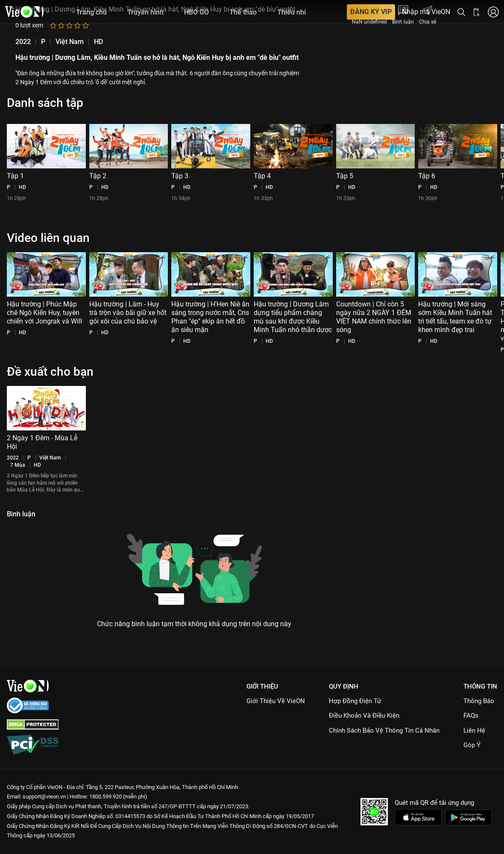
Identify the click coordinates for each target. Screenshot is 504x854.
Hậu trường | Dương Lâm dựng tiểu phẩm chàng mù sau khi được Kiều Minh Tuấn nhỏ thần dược (293, 317)
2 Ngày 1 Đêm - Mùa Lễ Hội (42, 442)
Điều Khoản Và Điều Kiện (364, 716)
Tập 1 (15, 176)
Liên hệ (474, 730)
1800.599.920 (105, 797)
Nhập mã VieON (426, 12)
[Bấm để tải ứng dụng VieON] (477, 12)
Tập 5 (345, 176)
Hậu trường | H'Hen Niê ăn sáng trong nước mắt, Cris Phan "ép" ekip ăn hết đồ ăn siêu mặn (210, 317)
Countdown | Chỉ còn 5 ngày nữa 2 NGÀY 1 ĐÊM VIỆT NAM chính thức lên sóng (374, 317)
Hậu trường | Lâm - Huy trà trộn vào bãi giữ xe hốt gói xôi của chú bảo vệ (128, 313)
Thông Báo (479, 701)
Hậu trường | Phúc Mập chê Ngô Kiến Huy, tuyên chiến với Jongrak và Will (44, 313)
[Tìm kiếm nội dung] (461, 12)
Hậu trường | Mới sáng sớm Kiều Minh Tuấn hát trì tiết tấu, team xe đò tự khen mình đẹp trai (455, 317)
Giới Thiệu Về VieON (276, 701)
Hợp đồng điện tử (355, 701)
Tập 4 (262, 176)
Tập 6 (427, 176)
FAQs (471, 716)
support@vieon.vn (44, 797)
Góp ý (472, 745)
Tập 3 (180, 176)
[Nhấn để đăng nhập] (493, 12)
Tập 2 (98, 176)
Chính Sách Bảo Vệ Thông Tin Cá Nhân (384, 730)
